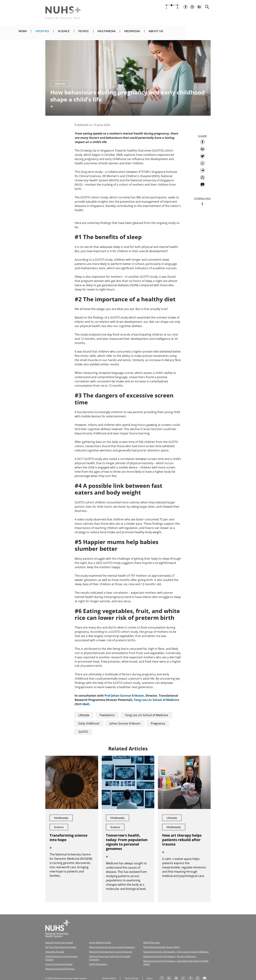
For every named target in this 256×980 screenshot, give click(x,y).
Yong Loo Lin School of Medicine (146, 713)
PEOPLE (119, 32)
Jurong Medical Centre (95, 940)
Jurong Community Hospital (57, 956)
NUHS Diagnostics (94, 956)
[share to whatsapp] (202, 161)
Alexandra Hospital (53, 948)
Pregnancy (158, 721)
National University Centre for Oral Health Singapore (109, 952)
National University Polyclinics (58, 960)
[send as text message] (202, 183)
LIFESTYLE (78, 32)
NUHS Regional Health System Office (152, 944)
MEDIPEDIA (167, 32)
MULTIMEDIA (142, 32)
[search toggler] (207, 9)
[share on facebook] (202, 140)
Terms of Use (130, 970)
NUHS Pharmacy (144, 940)
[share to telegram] (202, 168)
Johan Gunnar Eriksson (125, 721)
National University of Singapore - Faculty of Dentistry (160, 952)
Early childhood (89, 721)
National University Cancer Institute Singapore (106, 944)
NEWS (58, 32)
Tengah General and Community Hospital (63, 952)
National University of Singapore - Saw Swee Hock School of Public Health (168, 956)
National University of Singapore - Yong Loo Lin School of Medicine (165, 948)
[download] (202, 202)
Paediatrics (107, 713)
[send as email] (202, 175)
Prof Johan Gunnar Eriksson (124, 694)
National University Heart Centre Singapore (105, 948)
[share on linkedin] (202, 147)
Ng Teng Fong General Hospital (58, 944)
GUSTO (83, 730)
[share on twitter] (202, 154)
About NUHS (108, 970)
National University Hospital (57, 940)
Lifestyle (84, 713)
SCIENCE (99, 32)
